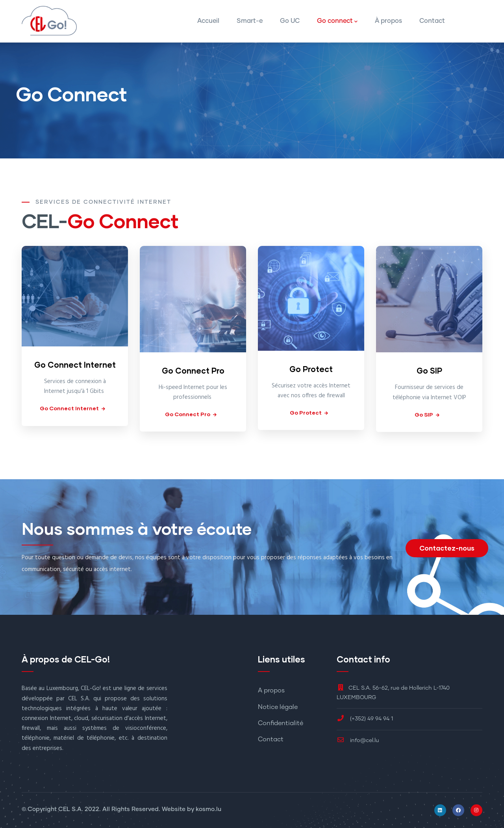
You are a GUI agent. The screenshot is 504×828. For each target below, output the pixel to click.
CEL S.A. (71, 809)
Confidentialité (281, 723)
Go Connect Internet (75, 365)
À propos (388, 21)
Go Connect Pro (193, 370)
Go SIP (429, 370)
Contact (432, 21)
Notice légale (278, 707)
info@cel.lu (358, 741)
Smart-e (250, 21)
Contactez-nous (447, 548)
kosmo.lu (208, 809)
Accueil (208, 21)
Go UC (290, 21)
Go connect (337, 22)
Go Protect (311, 369)
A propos (271, 690)
